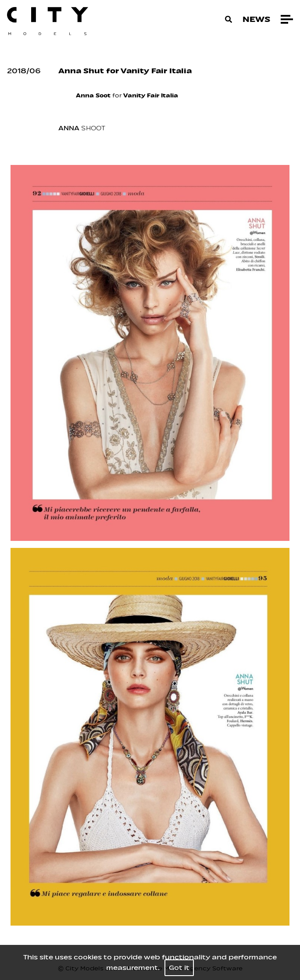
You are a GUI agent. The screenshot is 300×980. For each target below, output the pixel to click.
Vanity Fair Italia (151, 95)
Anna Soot (93, 95)
